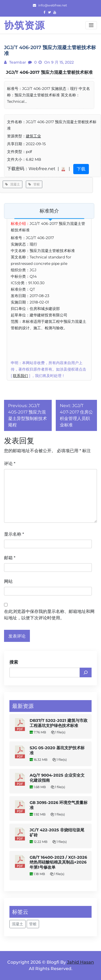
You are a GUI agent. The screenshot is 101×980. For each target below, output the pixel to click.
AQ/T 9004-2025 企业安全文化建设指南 (57, 778)
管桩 (34, 184)
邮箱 (10, 558)
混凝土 (13, 184)
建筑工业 (33, 136)
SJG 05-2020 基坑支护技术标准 (57, 750)
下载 (81, 169)
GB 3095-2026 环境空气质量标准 (59, 805)
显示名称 (14, 534)
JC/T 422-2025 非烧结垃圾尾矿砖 (57, 833)
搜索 (14, 662)
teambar (17, 62)
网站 (8, 581)
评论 (10, 464)
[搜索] (86, 672)
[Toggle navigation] (91, 25)
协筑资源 (25, 25)
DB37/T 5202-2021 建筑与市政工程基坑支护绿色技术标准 (59, 723)
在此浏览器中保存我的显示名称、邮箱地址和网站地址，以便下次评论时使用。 (49, 615)
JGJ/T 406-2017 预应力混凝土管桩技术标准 (49, 72)
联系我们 (20, 376)
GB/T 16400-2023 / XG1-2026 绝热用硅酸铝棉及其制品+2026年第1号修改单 (58, 862)
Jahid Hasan (81, 962)
